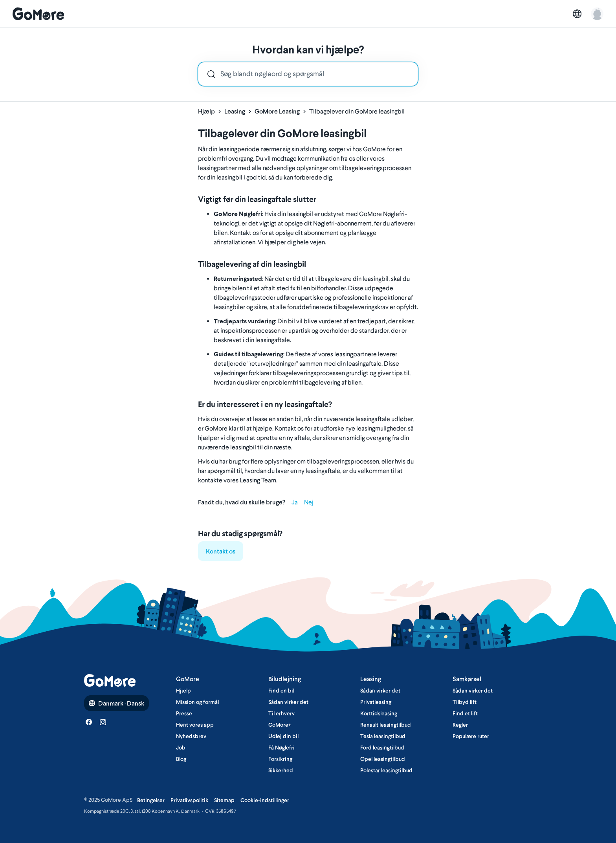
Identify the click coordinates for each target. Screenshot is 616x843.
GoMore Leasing (277, 111)
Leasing (235, 111)
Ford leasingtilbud (382, 748)
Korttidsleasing (379, 713)
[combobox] (308, 74)
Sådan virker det (288, 702)
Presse (184, 713)
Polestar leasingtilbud (386, 770)
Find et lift (465, 713)
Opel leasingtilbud (383, 759)
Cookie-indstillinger (265, 800)
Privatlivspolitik (189, 800)
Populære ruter (471, 736)
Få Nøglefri (281, 748)
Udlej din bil (283, 736)
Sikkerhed (281, 770)
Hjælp (206, 111)
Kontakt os (221, 551)
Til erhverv (281, 713)
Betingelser (151, 800)
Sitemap (224, 800)
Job (181, 748)
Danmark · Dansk (116, 703)
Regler (460, 725)
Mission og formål (197, 702)
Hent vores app (195, 725)
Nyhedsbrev (191, 736)
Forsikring (280, 759)
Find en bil (281, 691)
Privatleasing (376, 702)
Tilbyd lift (465, 702)
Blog (181, 759)
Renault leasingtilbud (386, 725)
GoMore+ (280, 725)
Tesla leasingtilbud (383, 736)
